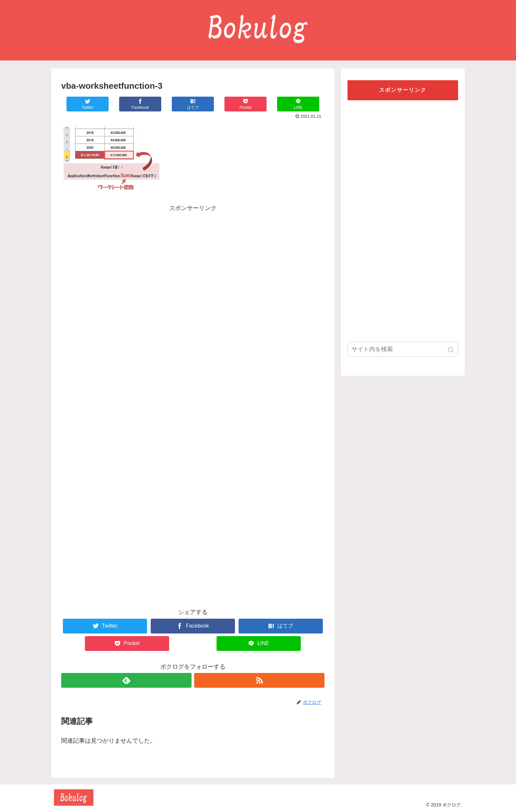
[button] (452, 350)
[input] (403, 349)
